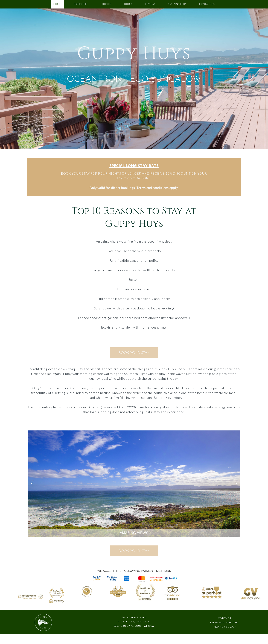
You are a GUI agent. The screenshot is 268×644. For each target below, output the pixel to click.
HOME (57, 4)
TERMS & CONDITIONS (225, 623)
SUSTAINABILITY (177, 4)
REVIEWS (150, 4)
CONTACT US (207, 4)
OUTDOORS (80, 4)
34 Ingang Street (134, 617)
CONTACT (225, 618)
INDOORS (105, 4)
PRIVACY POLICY (225, 627)
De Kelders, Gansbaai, (134, 622)
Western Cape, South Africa (134, 626)
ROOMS (128, 4)
